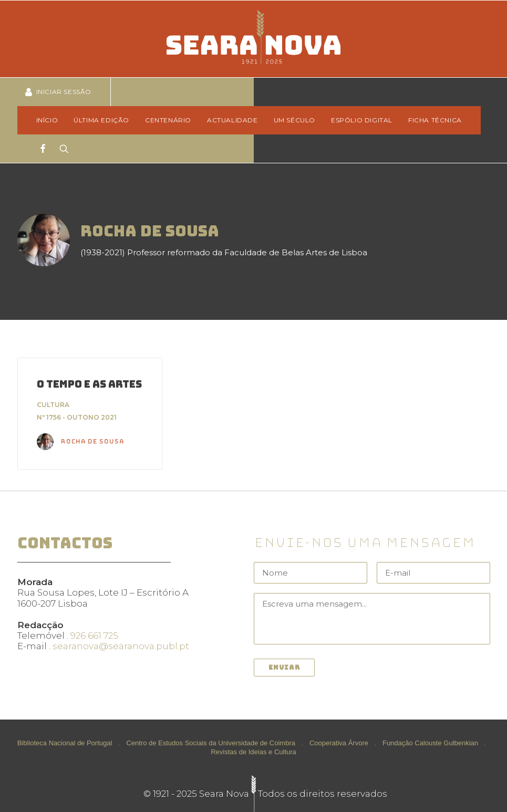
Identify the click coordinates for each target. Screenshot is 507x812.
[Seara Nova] (253, 39)
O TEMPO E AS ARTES (89, 384)
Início (47, 120)
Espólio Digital (362, 120)
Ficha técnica (435, 120)
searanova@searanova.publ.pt (121, 646)
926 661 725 (94, 636)
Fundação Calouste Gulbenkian (430, 743)
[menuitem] (51, 120)
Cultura (53, 405)
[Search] (61, 149)
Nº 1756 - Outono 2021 (77, 417)
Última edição (101, 120)
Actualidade (232, 120)
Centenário (168, 120)
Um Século (294, 120)
